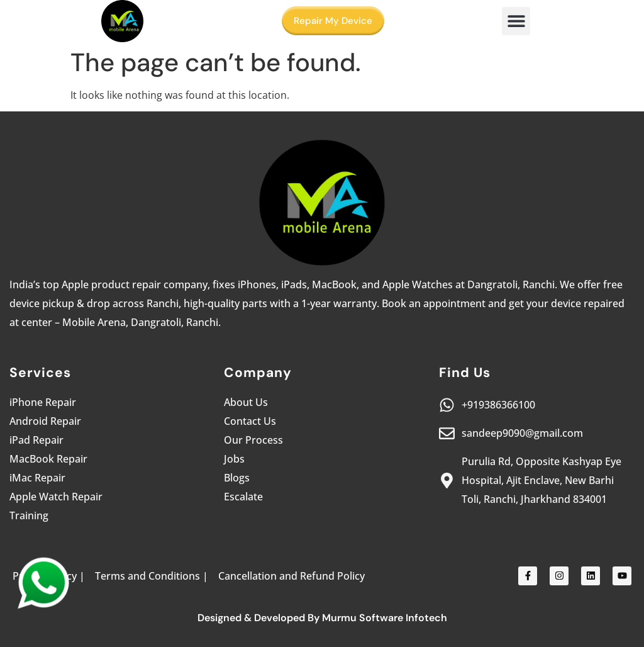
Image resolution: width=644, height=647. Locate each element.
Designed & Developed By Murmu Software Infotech (322, 618)
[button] (516, 21)
